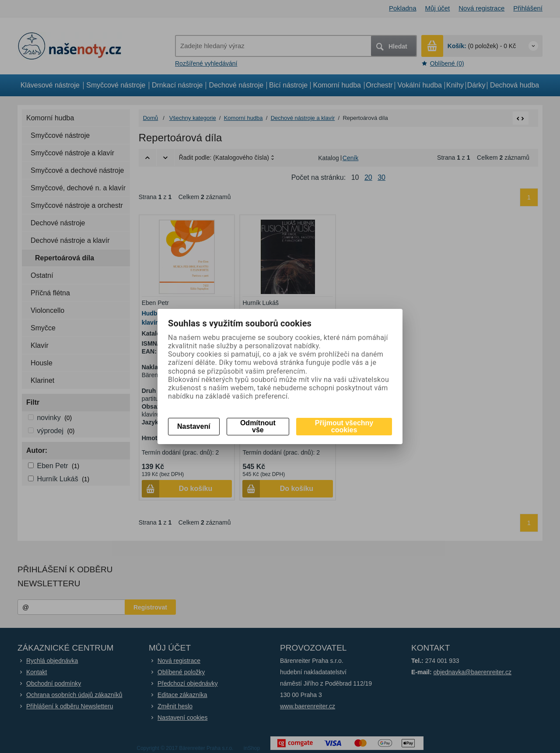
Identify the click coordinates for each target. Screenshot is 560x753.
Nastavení (194, 426)
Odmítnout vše (258, 426)
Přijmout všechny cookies (344, 426)
